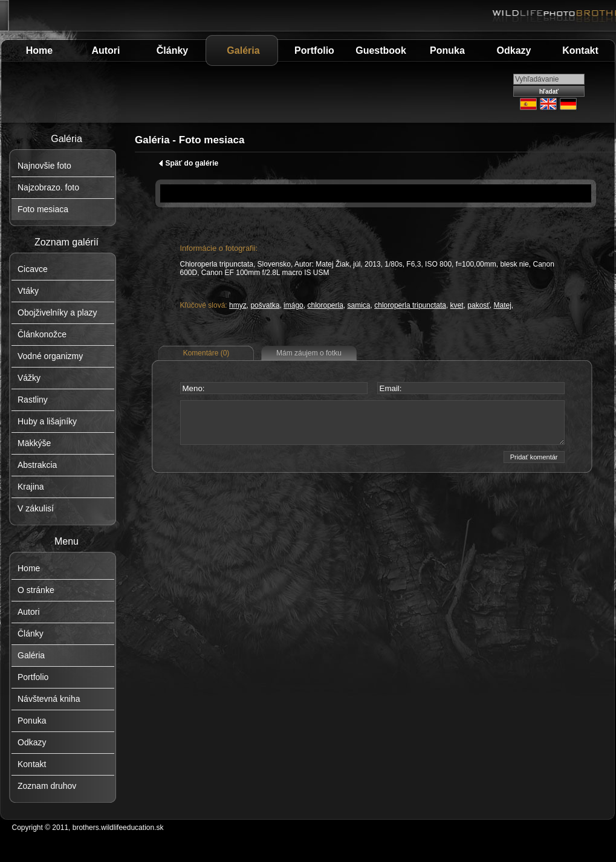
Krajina (31, 487)
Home (39, 50)
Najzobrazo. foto (48, 187)
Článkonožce (42, 334)
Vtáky (28, 291)
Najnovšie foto (44, 166)
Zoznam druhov (47, 786)
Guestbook (381, 50)
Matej (503, 305)
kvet (457, 305)
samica (359, 305)
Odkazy (514, 50)
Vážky (29, 378)
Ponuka (447, 50)
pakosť (478, 305)
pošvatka (265, 305)
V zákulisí (36, 508)
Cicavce (33, 269)
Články (172, 50)
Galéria (243, 50)
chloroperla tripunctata (410, 305)
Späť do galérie (189, 163)
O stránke (36, 590)
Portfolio (314, 50)
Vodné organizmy (50, 356)
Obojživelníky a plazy (57, 313)
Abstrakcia (37, 465)
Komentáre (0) (206, 353)
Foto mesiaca (43, 209)
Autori (105, 50)
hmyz (238, 305)
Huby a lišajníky (47, 421)
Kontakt (580, 50)
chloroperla (325, 305)
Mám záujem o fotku (309, 353)
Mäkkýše (34, 443)
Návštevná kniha (49, 699)
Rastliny (33, 400)
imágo (293, 305)
